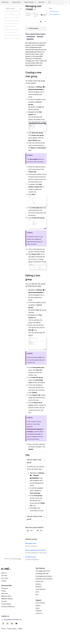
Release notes (16, 2)
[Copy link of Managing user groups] (35, 9)
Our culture (5, 578)
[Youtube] (16, 624)
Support (38, 606)
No (40, 531)
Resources (41, 2)
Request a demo (6, 596)
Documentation (40, 603)
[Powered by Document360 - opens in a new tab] (13, 559)
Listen (44, 15)
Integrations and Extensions (44, 579)
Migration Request (7, 599)
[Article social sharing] (41, 22)
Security (4, 601)
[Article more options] (45, 22)
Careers (4, 581)
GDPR (20, 629)
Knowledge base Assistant (44, 576)
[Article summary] (36, 28)
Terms (3, 629)
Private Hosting (6, 604)
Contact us (39, 613)
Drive (37, 592)
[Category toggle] (26, 10)
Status (38, 608)
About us (4, 573)
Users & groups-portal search (35, 550)
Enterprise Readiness (8, 607)
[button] (66, 2)
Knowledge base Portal (43, 571)
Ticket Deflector (41, 589)
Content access (31, 557)
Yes (30, 531)
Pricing (4, 591)
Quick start (5, 2)
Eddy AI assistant (29, 2)
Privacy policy (12, 629)
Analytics (38, 584)
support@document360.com (13, 620)
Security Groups (54, 11)
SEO (37, 595)
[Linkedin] (12, 624)
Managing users (31, 543)
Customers (5, 588)
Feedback (39, 611)
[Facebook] (3, 624)
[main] (36, 284)
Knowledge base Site (42, 574)
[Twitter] (7, 624)
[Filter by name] (13, 9)
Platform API (39, 581)
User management (55, 14)
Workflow (39, 587)
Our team (4, 576)
